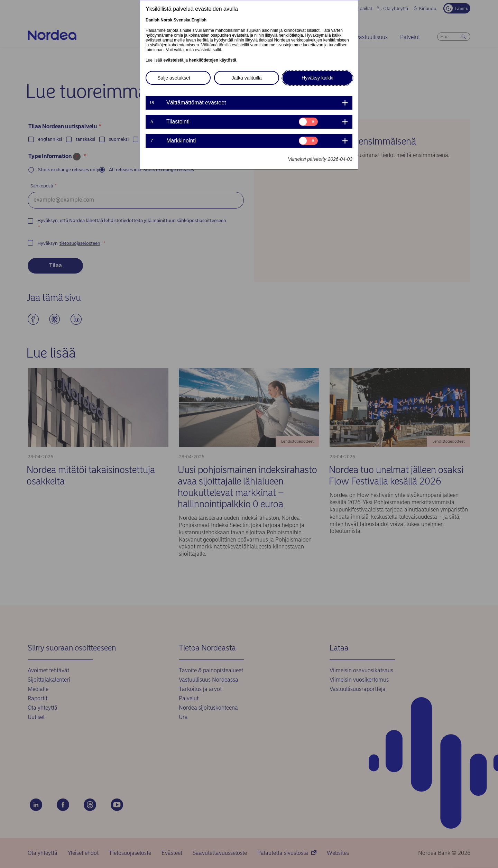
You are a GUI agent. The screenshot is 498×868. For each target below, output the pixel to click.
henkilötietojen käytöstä (213, 60)
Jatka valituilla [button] (246, 78)
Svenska (182, 20)
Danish (153, 20)
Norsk (166, 20)
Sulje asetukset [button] (174, 78)
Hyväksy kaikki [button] (317, 78)
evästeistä (173, 60)
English (199, 20)
